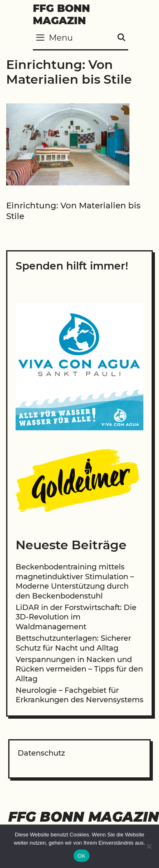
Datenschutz (41, 753)
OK (82, 856)
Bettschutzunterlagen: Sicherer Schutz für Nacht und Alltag (73, 643)
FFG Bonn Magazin (61, 14)
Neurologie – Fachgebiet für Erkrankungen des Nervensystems (79, 695)
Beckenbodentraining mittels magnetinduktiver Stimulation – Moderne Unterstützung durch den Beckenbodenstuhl (75, 581)
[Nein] (149, 846)
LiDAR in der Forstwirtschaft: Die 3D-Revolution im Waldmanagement (76, 617)
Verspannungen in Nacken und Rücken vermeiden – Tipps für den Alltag (79, 669)
